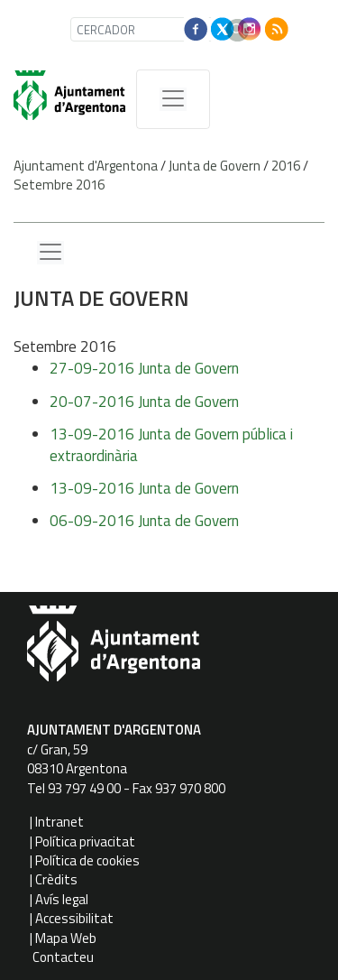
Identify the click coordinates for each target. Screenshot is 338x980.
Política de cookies (87, 860)
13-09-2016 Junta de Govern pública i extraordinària (171, 445)
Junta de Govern (215, 166)
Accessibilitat (74, 918)
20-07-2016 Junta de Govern (144, 402)
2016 (286, 166)
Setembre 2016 (59, 185)
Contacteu (63, 957)
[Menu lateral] (50, 253)
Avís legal (62, 899)
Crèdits (56, 879)
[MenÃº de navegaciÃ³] (173, 99)
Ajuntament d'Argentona (86, 166)
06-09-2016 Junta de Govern (144, 521)
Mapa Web (66, 938)
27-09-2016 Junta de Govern (144, 368)
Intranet (59, 822)
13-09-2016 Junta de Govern (144, 488)
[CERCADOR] (143, 29)
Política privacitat (85, 841)
